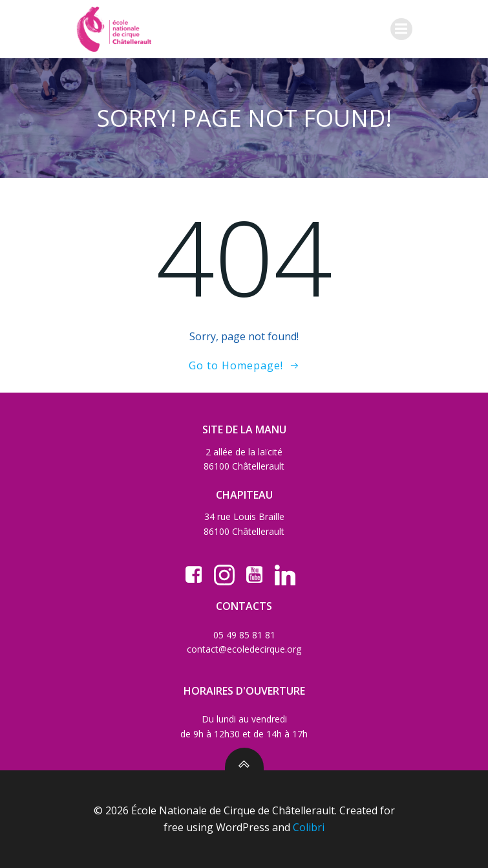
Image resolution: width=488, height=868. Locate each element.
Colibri (309, 827)
